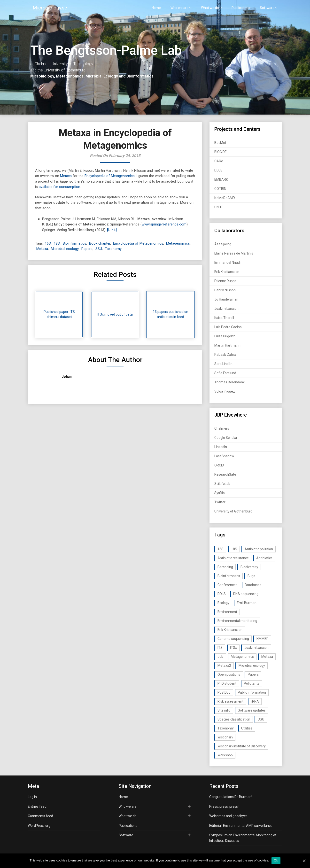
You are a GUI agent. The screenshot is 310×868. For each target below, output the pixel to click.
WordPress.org (39, 826)
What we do (210, 8)
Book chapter (100, 243)
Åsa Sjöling (223, 244)
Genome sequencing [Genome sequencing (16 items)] (233, 639)
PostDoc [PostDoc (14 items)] (224, 692)
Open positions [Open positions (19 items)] (229, 674)
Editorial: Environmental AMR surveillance (241, 826)
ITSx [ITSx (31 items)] (233, 648)
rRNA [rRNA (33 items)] (255, 701)
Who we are (179, 8)
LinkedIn (221, 447)
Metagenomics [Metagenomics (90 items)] (242, 657)
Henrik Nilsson (225, 290)
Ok (276, 860)
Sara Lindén (223, 364)
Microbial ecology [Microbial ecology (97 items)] (252, 666)
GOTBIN (220, 189)
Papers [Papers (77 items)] (253, 674)
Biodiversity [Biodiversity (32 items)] (249, 567)
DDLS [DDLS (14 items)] (222, 594)
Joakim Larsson (226, 309)
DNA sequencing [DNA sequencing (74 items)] (246, 594)
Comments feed (40, 816)
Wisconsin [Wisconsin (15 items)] (225, 737)
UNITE (219, 207)
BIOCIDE (221, 152)
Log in (32, 797)
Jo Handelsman (226, 299)
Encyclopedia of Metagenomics (110, 176)
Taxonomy (113, 249)
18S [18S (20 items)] (234, 549)
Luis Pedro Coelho (228, 327)
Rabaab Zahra (225, 355)
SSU (99, 249)
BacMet (220, 143)
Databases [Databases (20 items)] (253, 585)
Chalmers (222, 428)
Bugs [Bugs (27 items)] (251, 576)
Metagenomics (178, 243)
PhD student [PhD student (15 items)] (227, 683)
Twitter (220, 502)
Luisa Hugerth (225, 336)
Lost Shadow (224, 456)
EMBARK (221, 179)
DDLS (218, 170)
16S (48, 243)
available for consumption (59, 187)
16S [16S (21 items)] (221, 549)
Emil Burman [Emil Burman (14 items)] (247, 603)
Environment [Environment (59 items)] (227, 612)
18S (57, 243)
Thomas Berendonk (229, 382)
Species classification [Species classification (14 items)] (234, 719)
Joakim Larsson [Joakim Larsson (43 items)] (256, 648)
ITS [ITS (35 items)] (220, 648)
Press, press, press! (224, 806)
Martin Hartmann (227, 345)
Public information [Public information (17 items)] (252, 692)
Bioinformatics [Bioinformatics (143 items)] (229, 576)
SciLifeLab (222, 484)
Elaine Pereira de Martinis (234, 253)
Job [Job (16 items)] (220, 657)
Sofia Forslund (225, 373)
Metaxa (66, 176)
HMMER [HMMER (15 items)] (263, 639)
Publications (241, 8)
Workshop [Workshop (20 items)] (225, 755)
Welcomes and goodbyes (228, 816)
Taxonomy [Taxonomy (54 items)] (226, 728)
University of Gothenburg (233, 511)
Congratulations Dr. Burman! (231, 797)
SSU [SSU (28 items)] (261, 719)
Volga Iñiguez (225, 391)
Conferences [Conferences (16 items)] (227, 585)
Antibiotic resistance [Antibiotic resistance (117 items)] (233, 558)
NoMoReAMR (225, 198)
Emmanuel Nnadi (227, 263)
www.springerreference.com (164, 224)
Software (267, 8)
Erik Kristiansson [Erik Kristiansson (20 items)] (230, 630)
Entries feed (37, 806)
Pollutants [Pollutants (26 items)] (252, 683)
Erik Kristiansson (227, 272)
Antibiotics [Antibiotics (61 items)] (264, 558)
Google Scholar (226, 438)
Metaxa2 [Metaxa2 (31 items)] (224, 666)
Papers (87, 249)
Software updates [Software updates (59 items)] (252, 710)
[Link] (112, 230)
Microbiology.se (50, 8)
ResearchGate (225, 474)
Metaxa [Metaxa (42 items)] (267, 657)
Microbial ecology (65, 249)
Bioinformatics (74, 243)
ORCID (219, 465)
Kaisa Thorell (224, 318)
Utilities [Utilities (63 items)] (247, 728)
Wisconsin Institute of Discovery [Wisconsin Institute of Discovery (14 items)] (242, 746)
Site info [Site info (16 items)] (224, 710)
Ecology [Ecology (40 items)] (223, 603)
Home (156, 8)
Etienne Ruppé (225, 281)
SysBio (220, 493)
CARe (219, 161)
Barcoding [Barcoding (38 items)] (225, 567)
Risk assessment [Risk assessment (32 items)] (230, 701)
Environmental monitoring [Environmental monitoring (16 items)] (237, 621)
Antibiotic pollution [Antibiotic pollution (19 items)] (259, 549)
